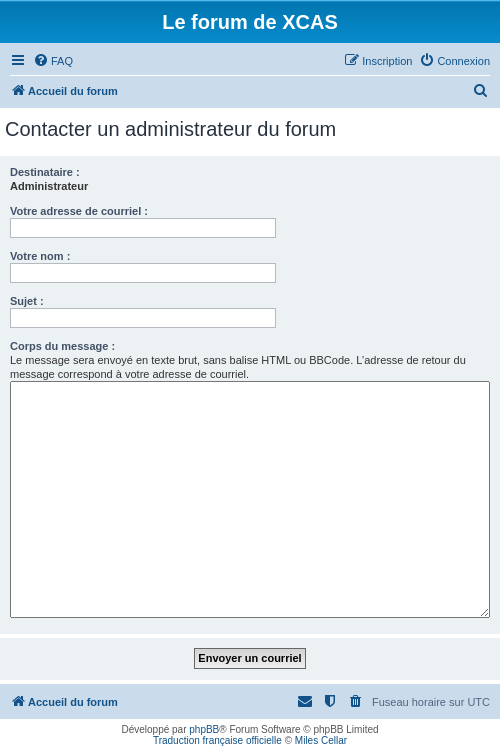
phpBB (204, 729)
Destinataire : (45, 172)
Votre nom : (40, 256)
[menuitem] (53, 61)
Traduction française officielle (217, 740)
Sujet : (27, 301)
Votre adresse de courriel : (79, 211)
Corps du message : (62, 346)
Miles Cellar (321, 740)
